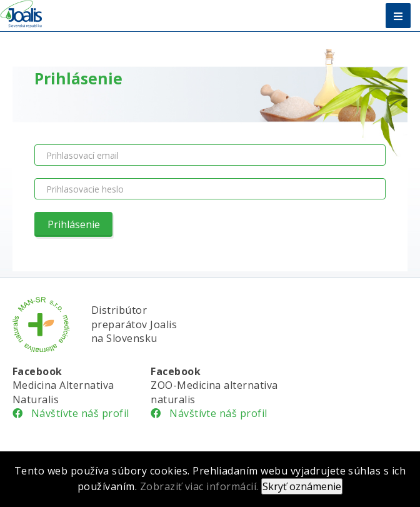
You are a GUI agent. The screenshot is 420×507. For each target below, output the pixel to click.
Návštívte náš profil (71, 413)
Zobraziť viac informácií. (199, 486)
